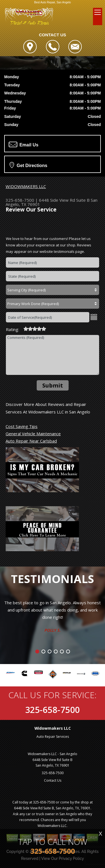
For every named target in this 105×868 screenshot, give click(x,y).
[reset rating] (21, 328)
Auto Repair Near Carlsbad (31, 441)
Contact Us (53, 780)
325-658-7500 (20, 200)
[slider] (35, 329)
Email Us (24, 144)
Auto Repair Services (53, 737)
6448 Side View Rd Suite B (64, 200)
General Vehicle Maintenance (33, 434)
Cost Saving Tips (22, 426)
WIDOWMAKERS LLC (26, 186)
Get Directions (28, 165)
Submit (53, 385)
